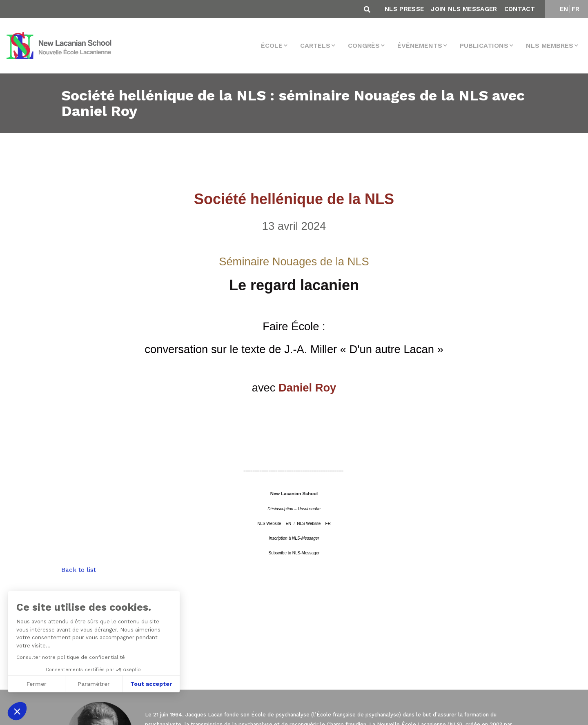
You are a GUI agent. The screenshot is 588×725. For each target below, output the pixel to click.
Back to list (79, 570)
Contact (520, 9)
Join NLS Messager (464, 9)
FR (576, 9)
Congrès (364, 46)
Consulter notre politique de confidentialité (71, 657)
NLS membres (550, 46)
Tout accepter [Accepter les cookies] (151, 684)
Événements (420, 46)
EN (564, 9)
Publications (484, 46)
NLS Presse (404, 9)
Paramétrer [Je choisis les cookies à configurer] (94, 684)
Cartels (315, 46)
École (272, 46)
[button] (17, 711)
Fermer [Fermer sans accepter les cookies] (37, 684)
